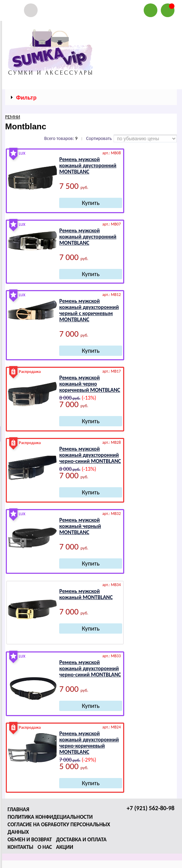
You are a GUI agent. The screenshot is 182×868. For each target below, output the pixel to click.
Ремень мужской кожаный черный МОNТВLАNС (80, 526)
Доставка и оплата (81, 839)
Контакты (21, 847)
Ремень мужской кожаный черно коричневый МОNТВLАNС (90, 384)
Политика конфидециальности (50, 817)
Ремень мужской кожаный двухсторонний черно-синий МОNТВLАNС (90, 455)
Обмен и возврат (30, 839)
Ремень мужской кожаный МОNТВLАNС (86, 594)
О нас (45, 847)
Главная (18, 809)
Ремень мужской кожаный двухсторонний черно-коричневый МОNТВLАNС (89, 743)
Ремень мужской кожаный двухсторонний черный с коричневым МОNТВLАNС (89, 310)
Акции (65, 847)
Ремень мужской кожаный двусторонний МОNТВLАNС (88, 165)
